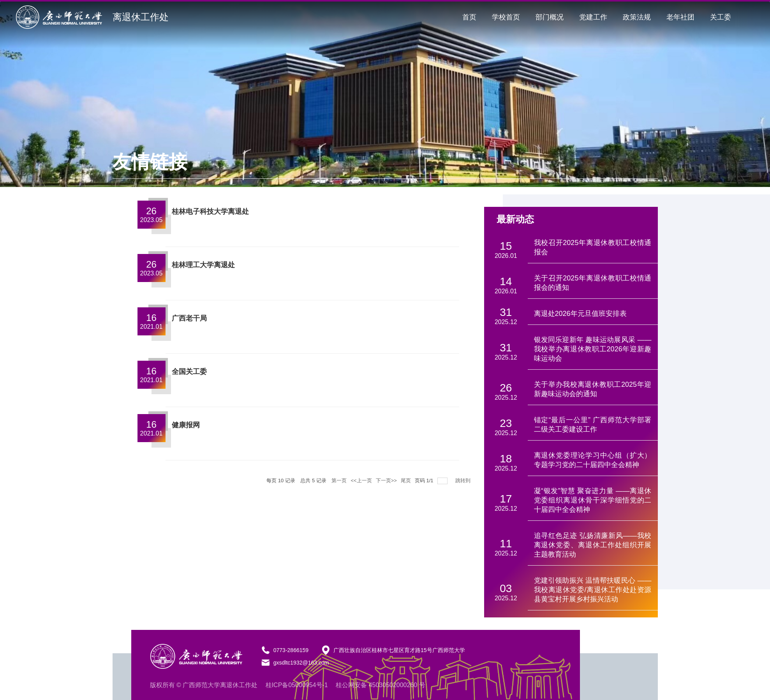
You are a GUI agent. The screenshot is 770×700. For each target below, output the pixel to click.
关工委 (721, 17)
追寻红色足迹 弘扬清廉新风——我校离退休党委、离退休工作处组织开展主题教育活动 (593, 545)
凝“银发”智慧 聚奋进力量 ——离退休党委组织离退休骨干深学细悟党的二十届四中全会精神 (593, 500)
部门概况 (550, 17)
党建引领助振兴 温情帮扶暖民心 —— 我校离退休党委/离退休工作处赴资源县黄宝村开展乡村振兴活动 (593, 590)
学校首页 (506, 17)
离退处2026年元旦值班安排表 (580, 314)
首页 (469, 17)
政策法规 (637, 17)
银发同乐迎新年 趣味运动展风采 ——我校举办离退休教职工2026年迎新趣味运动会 (593, 349)
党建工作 (593, 17)
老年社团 (680, 17)
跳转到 (464, 480)
